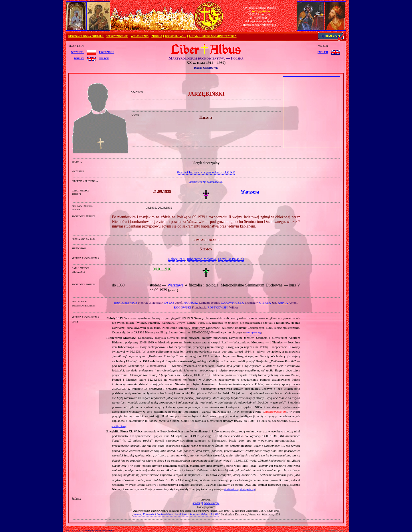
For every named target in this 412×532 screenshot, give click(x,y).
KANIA (283, 302)
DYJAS (169, 302)
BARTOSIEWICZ (126, 302)
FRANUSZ (191, 302)
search (104, 58)
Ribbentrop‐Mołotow (201, 259)
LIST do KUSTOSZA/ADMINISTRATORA (213, 36)
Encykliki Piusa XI (231, 259)
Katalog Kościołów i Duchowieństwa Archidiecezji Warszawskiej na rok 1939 (176, 514)
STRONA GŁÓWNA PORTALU (86, 36)
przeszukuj (107, 52)
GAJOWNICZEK (232, 302)
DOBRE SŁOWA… (176, 36)
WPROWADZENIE (117, 36)
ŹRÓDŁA (157, 36)
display (79, 58)
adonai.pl (198, 503)
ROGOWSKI (183, 307)
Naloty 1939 (177, 259)
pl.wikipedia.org (253, 333)
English (323, 52)
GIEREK (265, 302)
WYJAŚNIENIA (140, 36)
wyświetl (77, 52)
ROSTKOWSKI (218, 307)
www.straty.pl (212, 503)
